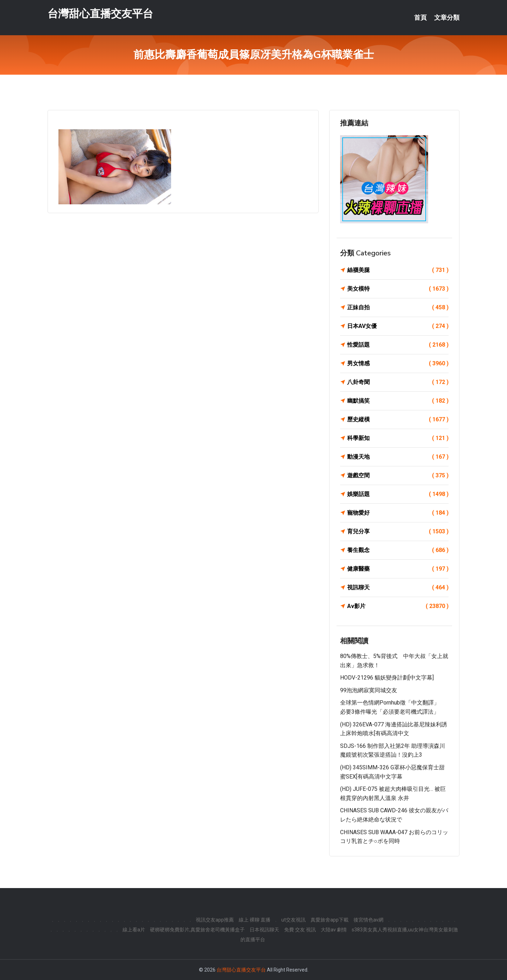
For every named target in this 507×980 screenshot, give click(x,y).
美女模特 (398, 289)
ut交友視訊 (293, 920)
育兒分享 (398, 532)
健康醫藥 (398, 569)
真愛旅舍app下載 (330, 920)
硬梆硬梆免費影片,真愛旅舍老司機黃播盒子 (197, 930)
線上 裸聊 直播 (255, 920)
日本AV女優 (398, 326)
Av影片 (398, 606)
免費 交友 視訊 (300, 930)
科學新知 (398, 438)
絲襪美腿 (398, 270)
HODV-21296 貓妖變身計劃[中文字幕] (387, 678)
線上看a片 (134, 930)
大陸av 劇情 (334, 930)
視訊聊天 (398, 588)
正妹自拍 (398, 308)
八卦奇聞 (398, 382)
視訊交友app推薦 (215, 920)
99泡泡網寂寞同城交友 (369, 690)
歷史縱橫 (398, 420)
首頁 (420, 18)
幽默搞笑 (398, 401)
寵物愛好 (398, 513)
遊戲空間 (398, 476)
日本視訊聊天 (264, 930)
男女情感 (398, 364)
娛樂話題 (398, 494)
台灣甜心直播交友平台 (100, 14)
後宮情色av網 (368, 920)
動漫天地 (398, 457)
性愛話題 (398, 345)
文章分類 (447, 18)
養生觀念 (398, 550)
